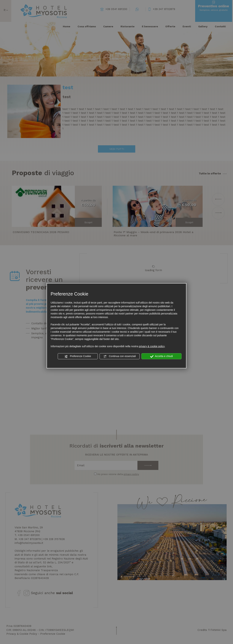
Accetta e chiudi (162, 356)
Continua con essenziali (120, 356)
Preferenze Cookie (78, 356)
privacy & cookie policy (152, 346)
